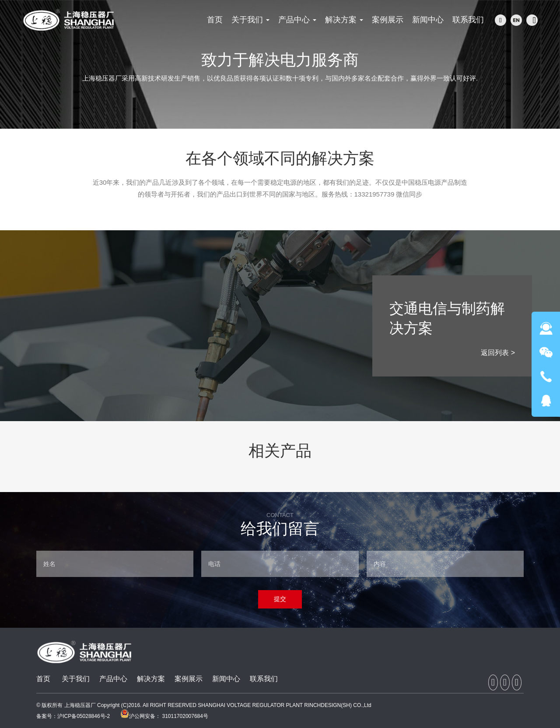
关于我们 (76, 679)
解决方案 (151, 679)
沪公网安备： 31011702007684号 (164, 716)
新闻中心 (226, 679)
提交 (280, 599)
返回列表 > (498, 353)
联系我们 (264, 679)
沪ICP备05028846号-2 (84, 716)
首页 (43, 679)
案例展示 (189, 679)
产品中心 (113, 679)
